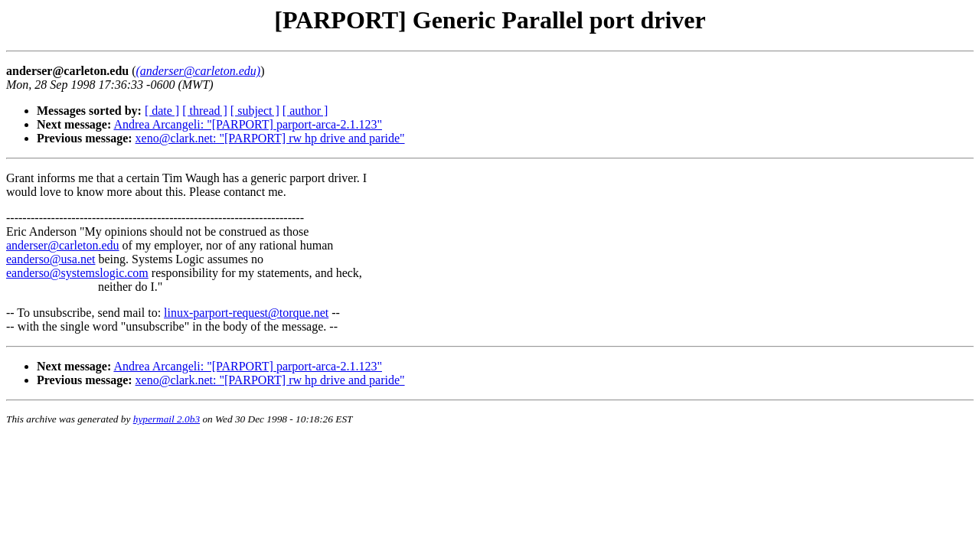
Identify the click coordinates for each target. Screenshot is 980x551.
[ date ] (162, 111)
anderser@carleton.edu (63, 245)
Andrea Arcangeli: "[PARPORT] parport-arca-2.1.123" (248, 124)
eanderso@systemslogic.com (77, 273)
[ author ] (305, 111)
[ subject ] (255, 111)
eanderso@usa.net (51, 259)
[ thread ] (205, 111)
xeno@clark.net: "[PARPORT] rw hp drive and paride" (270, 138)
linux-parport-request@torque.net (246, 313)
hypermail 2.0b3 (167, 419)
